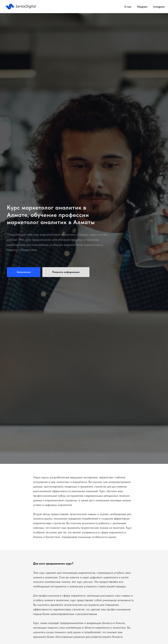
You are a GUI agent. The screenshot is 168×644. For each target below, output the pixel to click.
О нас (128, 7)
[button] (24, 272)
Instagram (159, 7)
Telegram (142, 7)
